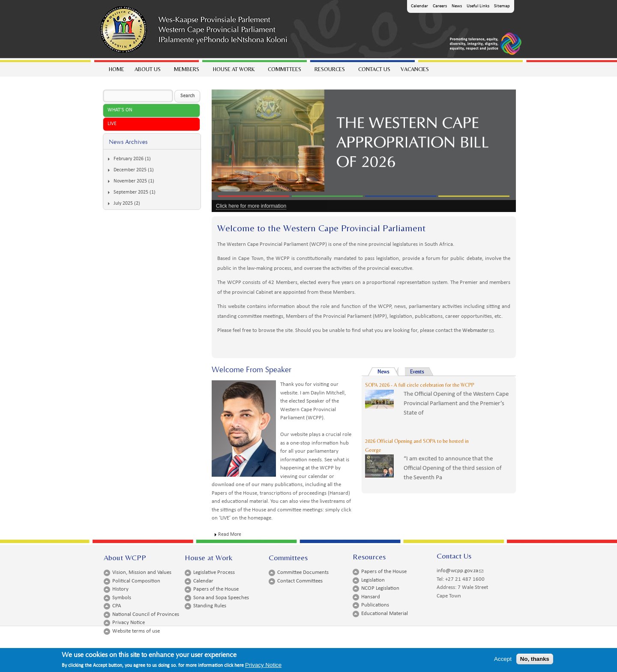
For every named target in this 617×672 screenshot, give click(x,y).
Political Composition (136, 581)
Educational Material (385, 614)
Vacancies (415, 69)
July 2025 (123, 203)
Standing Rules (210, 606)
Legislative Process (214, 572)
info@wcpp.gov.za (460, 571)
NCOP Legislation (380, 588)
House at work (233, 71)
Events (417, 372)
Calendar (419, 6)
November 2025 (130, 181)
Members (186, 71)
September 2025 (131, 192)
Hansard (371, 597)
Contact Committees (300, 581)
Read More (230, 535)
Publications (375, 605)
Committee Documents (303, 572)
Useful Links (478, 6)
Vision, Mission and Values (142, 572)
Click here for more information (251, 206)
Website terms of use (136, 631)
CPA (117, 606)
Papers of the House (216, 589)
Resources (329, 71)
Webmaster (478, 330)
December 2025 (130, 170)
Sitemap (502, 6)
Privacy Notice (129, 623)
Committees (284, 71)
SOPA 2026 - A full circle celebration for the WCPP (420, 385)
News (457, 6)
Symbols (122, 598)
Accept (503, 661)
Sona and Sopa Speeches (221, 598)
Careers (440, 6)
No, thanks (535, 661)
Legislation (373, 580)
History (120, 589)
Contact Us (374, 69)
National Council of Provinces (146, 614)
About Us (147, 71)
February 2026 (129, 159)
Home (117, 69)
